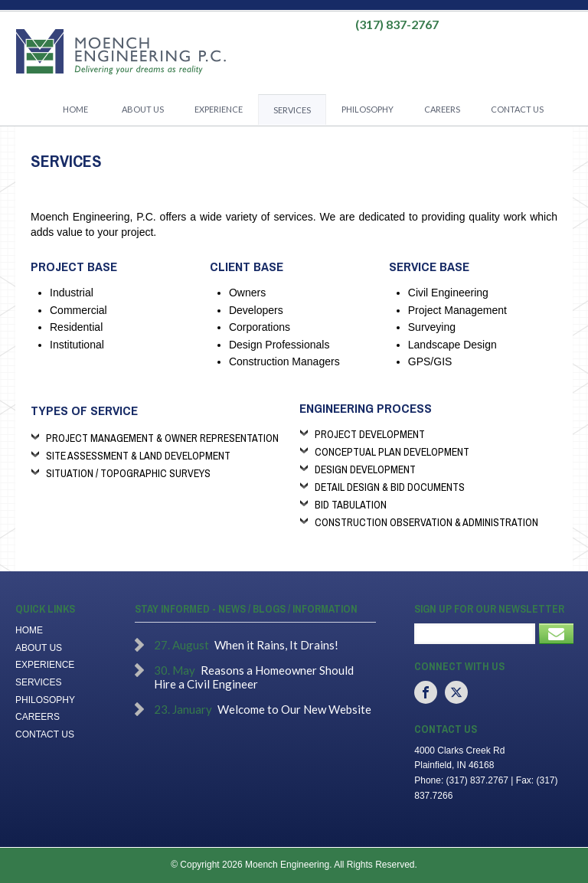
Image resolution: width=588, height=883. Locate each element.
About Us (143, 109)
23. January (183, 709)
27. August (181, 645)
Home (75, 109)
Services (292, 110)
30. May (175, 670)
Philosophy (367, 109)
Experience (219, 109)
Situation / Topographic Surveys (128, 473)
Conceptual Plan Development (392, 452)
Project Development (370, 434)
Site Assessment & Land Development (138, 456)
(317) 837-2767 (397, 25)
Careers (442, 109)
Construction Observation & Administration (426, 522)
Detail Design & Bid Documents (390, 487)
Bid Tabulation (351, 505)
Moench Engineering (121, 52)
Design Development (365, 469)
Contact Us (517, 109)
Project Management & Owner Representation (162, 438)
